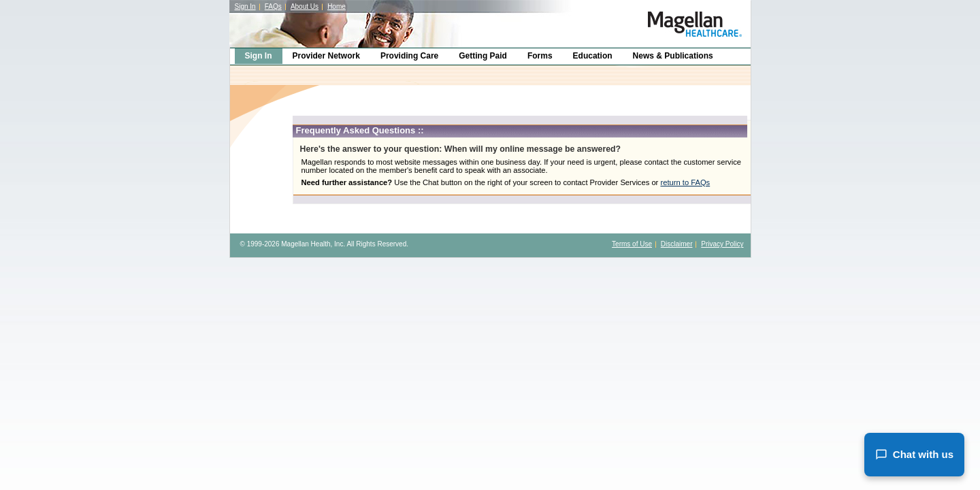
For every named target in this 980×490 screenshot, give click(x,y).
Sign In (245, 6)
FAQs (273, 6)
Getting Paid (483, 56)
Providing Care (409, 56)
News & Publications (673, 56)
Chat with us (914, 455)
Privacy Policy (722, 244)
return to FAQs (685, 182)
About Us (305, 6)
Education (593, 56)
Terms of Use (632, 244)
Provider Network (326, 56)
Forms (540, 56)
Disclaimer (677, 244)
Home (337, 6)
